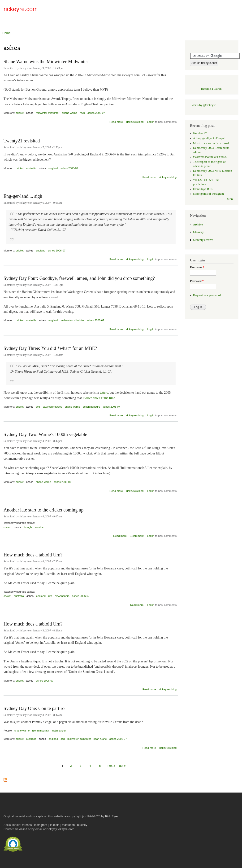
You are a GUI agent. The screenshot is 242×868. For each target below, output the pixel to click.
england (53, 168)
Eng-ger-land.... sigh (23, 196)
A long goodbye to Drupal (209, 138)
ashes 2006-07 (96, 113)
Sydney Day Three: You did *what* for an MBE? (50, 348)
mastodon (68, 825)
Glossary (198, 232)
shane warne (69, 113)
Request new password (207, 295)
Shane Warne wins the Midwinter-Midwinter (46, 62)
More (230, 199)
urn (50, 596)
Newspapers (62, 596)
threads (27, 825)
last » (122, 766)
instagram (41, 825)
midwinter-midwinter (48, 113)
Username (197, 267)
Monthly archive (203, 240)
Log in (151, 122)
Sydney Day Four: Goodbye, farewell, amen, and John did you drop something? (79, 278)
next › (111, 766)
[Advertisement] (183, 10)
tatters (104, 393)
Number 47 (200, 133)
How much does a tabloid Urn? (33, 555)
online (23, 829)
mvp (82, 113)
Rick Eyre (111, 816)
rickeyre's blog (135, 122)
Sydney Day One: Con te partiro (34, 708)
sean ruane (100, 739)
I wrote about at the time (99, 398)
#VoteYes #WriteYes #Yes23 (210, 157)
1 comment (137, 536)
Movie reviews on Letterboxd (211, 143)
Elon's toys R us (203, 189)
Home (6, 33)
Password (197, 281)
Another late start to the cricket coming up (43, 510)
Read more (116, 121)
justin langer (59, 731)
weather (40, 527)
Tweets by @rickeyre (203, 105)
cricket (20, 113)
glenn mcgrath (41, 731)
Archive (198, 225)
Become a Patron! (212, 89)
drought (28, 527)
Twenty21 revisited (22, 141)
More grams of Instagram (208, 194)
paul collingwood (52, 407)
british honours (91, 407)
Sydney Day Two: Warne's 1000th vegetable (45, 434)
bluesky (82, 825)
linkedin (55, 825)
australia (31, 168)
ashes (30, 113)
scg (38, 407)
